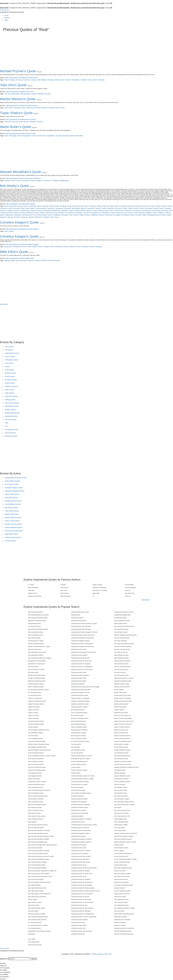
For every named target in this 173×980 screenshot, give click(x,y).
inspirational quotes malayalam (80, 675)
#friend (83, 211)
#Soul (132, 215)
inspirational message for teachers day (82, 647)
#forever (89, 211)
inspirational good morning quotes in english (84, 624)
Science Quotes (10, 433)
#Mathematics (64, 181)
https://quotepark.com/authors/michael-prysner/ (22, 78)
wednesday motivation (121, 917)
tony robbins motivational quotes (124, 885)
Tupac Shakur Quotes (12, 481)
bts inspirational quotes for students (38, 690)
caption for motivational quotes (37, 701)
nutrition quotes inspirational (122, 661)
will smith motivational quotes (123, 931)
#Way (144, 215)
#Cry (35, 215)
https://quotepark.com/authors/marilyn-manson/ (22, 105)
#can (125, 213)
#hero (25, 247)
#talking (7, 261)
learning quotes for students (79, 730)
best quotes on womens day (36, 664)
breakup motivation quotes (36, 684)
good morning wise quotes (36, 879)
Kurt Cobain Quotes (12, 484)
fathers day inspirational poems (37, 805)
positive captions (119, 690)
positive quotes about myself (122, 695)
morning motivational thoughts (80, 782)
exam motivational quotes (36, 787)
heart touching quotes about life (37, 920)
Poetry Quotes (10, 376)
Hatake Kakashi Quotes (13, 537)
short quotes (118, 808)
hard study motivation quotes (36, 908)
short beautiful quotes (120, 793)
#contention (78, 213)
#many (18, 181)
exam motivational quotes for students (39, 790)
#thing (99, 206)
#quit (27, 208)
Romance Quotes (11, 380)
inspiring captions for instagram (80, 698)
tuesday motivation (120, 888)
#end (171, 211)
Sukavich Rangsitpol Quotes (15, 491)
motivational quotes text (78, 923)
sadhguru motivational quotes (123, 762)
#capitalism (51, 136)
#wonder (45, 206)
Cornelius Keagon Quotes (14, 488)
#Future (87, 215)
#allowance (9, 215)
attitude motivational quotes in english (39, 647)
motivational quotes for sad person (81, 900)
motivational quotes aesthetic (80, 854)
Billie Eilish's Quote (14, 252)
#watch (11, 231)
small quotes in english (121, 825)
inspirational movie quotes (79, 649)
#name (23, 108)
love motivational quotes (78, 750)
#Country (19, 80)
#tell (104, 206)
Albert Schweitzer (65, 596)
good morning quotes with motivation (39, 874)
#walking (63, 206)
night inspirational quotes (121, 655)
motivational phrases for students (81, 851)
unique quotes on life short (122, 894)
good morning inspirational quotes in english (41, 836)
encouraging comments (35, 773)
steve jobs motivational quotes (123, 839)
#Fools (163, 215)
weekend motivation (120, 923)
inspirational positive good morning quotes (83, 652)
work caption (32, 939)
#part (104, 208)
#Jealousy (24, 217)
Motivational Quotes (12, 406)
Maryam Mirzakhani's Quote (21, 172)
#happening (56, 211)
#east (34, 136)
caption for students (34, 707)
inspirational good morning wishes (81, 626)
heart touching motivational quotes (38, 917)
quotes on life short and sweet (123, 724)
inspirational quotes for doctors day (81, 661)
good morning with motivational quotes (39, 882)
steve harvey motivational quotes (124, 836)
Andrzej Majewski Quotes (14, 527)
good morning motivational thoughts (39, 859)
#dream (34, 94)
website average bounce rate (102, 954)
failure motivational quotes (36, 793)
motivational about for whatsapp (80, 805)
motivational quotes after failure (80, 859)
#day (37, 213)
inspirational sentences (78, 684)
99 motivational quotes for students (38, 615)
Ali (93, 596)
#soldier (84, 80)
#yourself (13, 206)
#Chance (47, 181)
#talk (12, 261)
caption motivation (33, 718)
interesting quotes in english (79, 707)
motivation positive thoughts (79, 799)
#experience (128, 211)
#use (90, 80)
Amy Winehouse (130, 593)
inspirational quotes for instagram (81, 664)
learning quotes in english (79, 733)
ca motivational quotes (35, 695)
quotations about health (121, 713)
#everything (156, 211)
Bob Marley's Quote (15, 186)
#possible (68, 208)
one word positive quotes (121, 675)
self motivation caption (121, 787)
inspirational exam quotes (79, 621)
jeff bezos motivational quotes (80, 718)
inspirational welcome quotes (80, 695)
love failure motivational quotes (80, 741)
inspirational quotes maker (79, 672)
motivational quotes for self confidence (82, 902)
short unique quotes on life (122, 816)
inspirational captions (77, 618)
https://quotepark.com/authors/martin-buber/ (21, 133)
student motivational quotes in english (125, 842)
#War (6, 80)
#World (31, 217)
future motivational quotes (36, 819)
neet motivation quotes (121, 632)
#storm (117, 206)
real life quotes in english (121, 744)
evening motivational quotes (36, 785)
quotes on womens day (121, 730)
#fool (95, 211)
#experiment (119, 211)
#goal (77, 211)
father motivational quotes (36, 802)
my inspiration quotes (120, 618)
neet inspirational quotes (121, 629)
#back (2, 215)
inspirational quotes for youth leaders (82, 670)
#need (130, 208)
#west (6, 136)
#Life (52, 217)
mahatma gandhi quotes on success (82, 756)
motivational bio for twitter (79, 810)
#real (6, 108)
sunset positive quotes (121, 865)
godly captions (32, 822)
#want (57, 206)
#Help (81, 215)
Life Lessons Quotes (12, 403)
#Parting (65, 215)
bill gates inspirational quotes (37, 675)
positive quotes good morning (123, 701)
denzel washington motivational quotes (39, 750)
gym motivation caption (35, 902)
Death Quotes (10, 383)
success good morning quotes (123, 854)
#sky (152, 206)
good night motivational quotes (37, 888)
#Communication (68, 136)
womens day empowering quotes (124, 934)
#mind (141, 208)
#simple (158, 206)
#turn (86, 206)
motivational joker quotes (78, 836)
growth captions (33, 900)
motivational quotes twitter (79, 925)
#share (170, 206)
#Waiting (94, 215)
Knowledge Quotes (11, 429)
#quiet (33, 208)
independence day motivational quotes (39, 931)
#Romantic (16, 94)
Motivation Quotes (11, 436)
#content (86, 213)
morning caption (76, 773)
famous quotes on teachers (36, 799)
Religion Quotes (10, 410)
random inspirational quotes (122, 736)
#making (50, 80)
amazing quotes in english (36, 641)
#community (41, 136)
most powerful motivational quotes (81, 793)
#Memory (109, 215)
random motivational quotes (122, 739)
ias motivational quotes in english (38, 925)
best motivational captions (36, 655)
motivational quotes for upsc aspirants (82, 908)
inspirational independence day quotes (82, 638)
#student (7, 181)
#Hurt (50, 215)
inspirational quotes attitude (79, 655)
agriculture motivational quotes (37, 621)
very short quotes (119, 911)
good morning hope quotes (36, 828)
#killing (44, 80)
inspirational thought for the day (80, 693)
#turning (80, 206)
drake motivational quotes (36, 762)
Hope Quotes (10, 390)
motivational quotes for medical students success (85, 891)
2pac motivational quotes (35, 612)
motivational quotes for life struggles (82, 885)
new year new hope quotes (122, 649)
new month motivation (121, 641)
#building (141, 213)
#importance (25, 211)
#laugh (10, 211)
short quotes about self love (122, 810)
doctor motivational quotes (36, 753)
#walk (70, 206)
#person (98, 208)
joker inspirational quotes (78, 724)
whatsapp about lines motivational (124, 928)
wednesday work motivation (122, 920)
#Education (79, 136)
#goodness (65, 211)
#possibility (76, 208)
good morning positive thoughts (37, 868)
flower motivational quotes (36, 810)
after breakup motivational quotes (38, 618)
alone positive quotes (34, 638)
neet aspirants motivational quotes (124, 626)
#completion (95, 213)
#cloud (113, 213)
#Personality (42, 215)
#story (92, 247)
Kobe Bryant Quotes (12, 511)
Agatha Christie (33, 593)
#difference (30, 213)
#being (168, 213)
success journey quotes (121, 856)
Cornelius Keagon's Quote (19, 222)
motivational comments (78, 822)
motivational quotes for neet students (82, 894)
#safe (10, 208)
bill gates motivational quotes (37, 678)
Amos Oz (128, 590)
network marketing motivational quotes (125, 635)
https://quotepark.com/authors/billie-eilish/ (20, 258)
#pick (11, 108)
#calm (130, 213)
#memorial (148, 208)
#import (33, 211)
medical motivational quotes (79, 762)
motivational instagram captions (80, 833)
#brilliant (149, 213)
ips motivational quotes (78, 710)
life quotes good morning (78, 736)
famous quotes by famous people (38, 796)
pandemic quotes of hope (122, 684)
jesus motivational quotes (79, 721)
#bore (40, 247)
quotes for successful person (123, 716)
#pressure (51, 208)
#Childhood (57, 215)
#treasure (93, 206)
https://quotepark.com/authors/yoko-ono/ (20, 92)
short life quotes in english (122, 799)
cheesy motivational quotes (36, 724)
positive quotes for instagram (123, 698)
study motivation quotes (121, 848)
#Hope (169, 215)
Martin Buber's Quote (16, 127)
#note (125, 208)
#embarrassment (7, 213)
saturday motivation (120, 773)
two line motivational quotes (122, 891)
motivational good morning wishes (81, 831)
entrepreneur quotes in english (37, 782)
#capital (59, 136)
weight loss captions (120, 925)
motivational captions (77, 816)
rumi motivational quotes (121, 753)
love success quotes (77, 753)
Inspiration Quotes (11, 396)
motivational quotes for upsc (79, 905)
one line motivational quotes (122, 667)
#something (137, 206)
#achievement (27, 215)
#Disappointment (153, 215)
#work (95, 80)
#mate (155, 208)
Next (6, 304)
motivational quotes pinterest (79, 920)
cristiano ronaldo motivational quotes (39, 744)
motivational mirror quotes (79, 845)
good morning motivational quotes (38, 854)
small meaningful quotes (121, 822)
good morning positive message (37, 862)
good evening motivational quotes (38, 825)
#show (164, 206)
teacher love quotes (120, 871)
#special (123, 206)
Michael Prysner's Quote (18, 71)
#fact (52, 247)
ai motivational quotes (34, 626)
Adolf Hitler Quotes (11, 534)
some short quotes (120, 828)
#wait (75, 206)
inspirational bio (76, 615)
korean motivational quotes (79, 727)
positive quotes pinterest (121, 704)
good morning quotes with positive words (40, 877)
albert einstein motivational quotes (38, 629)
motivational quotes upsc (78, 928)
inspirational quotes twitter (79, 678)
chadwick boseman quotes (36, 721)
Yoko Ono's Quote (13, 85)
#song (130, 206)
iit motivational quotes (34, 928)
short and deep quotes (121, 790)
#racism (68, 80)
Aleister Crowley (97, 585)
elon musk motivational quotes (37, 767)
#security (4, 208)
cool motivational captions (36, 733)
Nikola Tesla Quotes (12, 514)
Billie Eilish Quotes (11, 498)
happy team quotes (34, 905)
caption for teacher (33, 710)
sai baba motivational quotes (122, 764)
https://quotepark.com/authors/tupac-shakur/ (21, 119)
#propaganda (26, 136)
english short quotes (34, 779)
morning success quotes (78, 790)
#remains (17, 208)
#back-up (73, 247)
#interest (17, 211)
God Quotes (9, 363)
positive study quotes (120, 707)
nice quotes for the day (121, 652)
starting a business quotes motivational (126, 833)
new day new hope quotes (122, 638)
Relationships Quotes (12, 413)
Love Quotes (9, 347)
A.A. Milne (31, 585)
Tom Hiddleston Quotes (13, 504)
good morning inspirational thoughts (39, 839)
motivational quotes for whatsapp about (83, 914)
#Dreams (48, 94)
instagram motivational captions (80, 701)
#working (101, 80)
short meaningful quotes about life (124, 802)
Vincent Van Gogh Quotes (14, 531)
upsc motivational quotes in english (124, 908)
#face (111, 211)
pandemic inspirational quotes (123, 681)
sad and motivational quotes (122, 756)
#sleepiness (17, 247)
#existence (138, 211)
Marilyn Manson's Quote (18, 99)
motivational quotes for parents (80, 897)
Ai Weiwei (63, 585)
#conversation (60, 213)
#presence (59, 208)
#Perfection (59, 247)
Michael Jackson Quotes (13, 524)
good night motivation (34, 885)
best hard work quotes (35, 649)
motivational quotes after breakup (81, 856)
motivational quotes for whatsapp (81, 911)
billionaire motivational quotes (37, 681)
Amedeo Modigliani (131, 588)
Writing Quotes (10, 400)
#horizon (40, 211)
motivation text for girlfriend (79, 802)
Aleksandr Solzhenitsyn (99, 588)
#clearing (119, 213)
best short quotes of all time (36, 670)
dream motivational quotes (36, 764)
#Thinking (55, 181)
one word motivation (120, 672)
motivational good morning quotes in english (84, 825)
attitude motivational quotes (36, 644)
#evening (51, 108)
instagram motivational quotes (80, 704)
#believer (40, 181)
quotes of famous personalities (123, 718)
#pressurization (41, 208)
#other (57, 80)
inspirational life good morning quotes (82, 644)
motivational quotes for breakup (80, 871)
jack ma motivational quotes (79, 713)
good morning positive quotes (37, 865)
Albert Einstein (65, 593)
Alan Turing (64, 590)
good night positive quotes (36, 891)
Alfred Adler (96, 593)
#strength (110, 206)
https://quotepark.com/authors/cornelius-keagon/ (22, 229)
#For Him (7, 94)
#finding (44, 108)
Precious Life (4, 10)
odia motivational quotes (121, 664)
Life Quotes (9, 350)
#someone (146, 206)
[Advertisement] (69, 48)
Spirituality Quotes (11, 416)
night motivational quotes (121, 658)
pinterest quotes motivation (122, 687)
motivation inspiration (77, 796)
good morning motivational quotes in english (41, 856)
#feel (106, 211)
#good (72, 211)
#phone (84, 208)
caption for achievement (35, 698)
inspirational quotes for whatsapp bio (82, 667)
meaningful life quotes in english (80, 759)
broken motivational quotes (36, 687)
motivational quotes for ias (79, 877)
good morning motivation (35, 848)
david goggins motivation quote (37, 747)
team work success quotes (122, 877)
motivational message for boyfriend (81, 839)
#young (20, 206)
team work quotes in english (122, 874)
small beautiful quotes (120, 819)
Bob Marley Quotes (12, 508)
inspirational (32, 934)
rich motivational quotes (121, 747)
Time (7, 423)
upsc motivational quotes (121, 905)
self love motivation (120, 785)
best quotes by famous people (37, 661)
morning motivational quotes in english (82, 779)
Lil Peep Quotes (10, 541)
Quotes (7, 366)
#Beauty (10, 217)
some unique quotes (120, 831)
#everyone (26, 181)
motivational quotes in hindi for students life (84, 917)
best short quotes (33, 667)
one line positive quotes (121, 670)
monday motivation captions (79, 770)
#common (27, 80)
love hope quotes (76, 744)
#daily (42, 213)
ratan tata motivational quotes (123, 741)
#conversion (49, 213)
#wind (52, 206)
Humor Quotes (10, 356)
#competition (105, 213)
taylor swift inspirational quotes (123, 868)
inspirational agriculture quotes (80, 612)
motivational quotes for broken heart (82, 874)
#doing (34, 80)
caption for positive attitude (36, 704)
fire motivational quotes (35, 808)
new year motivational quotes (123, 647)
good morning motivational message (39, 851)
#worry (26, 206)
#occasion (118, 208)
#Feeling (138, 215)
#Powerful (8, 122)
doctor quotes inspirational (36, 759)
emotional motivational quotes (37, 770)
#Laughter (117, 215)
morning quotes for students (79, 785)
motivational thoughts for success (124, 612)
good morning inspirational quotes (38, 833)
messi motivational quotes (79, 764)
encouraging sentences (35, 776)
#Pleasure (38, 217)
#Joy (71, 215)
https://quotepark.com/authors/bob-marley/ (20, 204)
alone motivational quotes (36, 635)
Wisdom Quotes (10, 373)
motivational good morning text (80, 828)
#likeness (30, 108)
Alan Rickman (64, 588)
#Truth (62, 108)
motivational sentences (78, 934)
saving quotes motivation (121, 779)
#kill (39, 80)
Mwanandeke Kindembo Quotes (16, 478)
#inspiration (8, 247)
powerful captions (119, 710)
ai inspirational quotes (34, 624)
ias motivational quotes (35, 923)
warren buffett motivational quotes (124, 914)
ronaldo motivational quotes (122, 750)
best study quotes (33, 672)
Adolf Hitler (31, 590)
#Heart (76, 215)
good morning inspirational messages (39, 831)
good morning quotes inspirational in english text (42, 871)
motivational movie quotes (79, 848)
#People (12, 80)
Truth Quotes (9, 370)
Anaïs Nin (128, 596)
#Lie (57, 108)
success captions (119, 851)
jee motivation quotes (77, 716)
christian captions (33, 727)
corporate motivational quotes (37, 741)
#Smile (17, 217)
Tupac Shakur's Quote (16, 113)
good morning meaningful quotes (38, 842)
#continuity (69, 213)
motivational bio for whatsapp (80, 813)
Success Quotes (11, 420)
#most (136, 208)
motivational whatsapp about (122, 615)
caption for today (33, 713)
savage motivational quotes (122, 776)
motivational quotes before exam (81, 862)
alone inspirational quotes (36, 632)
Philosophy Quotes (11, 360)
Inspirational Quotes (12, 353)
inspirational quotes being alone (80, 658)
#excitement (147, 211)
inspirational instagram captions (80, 641)
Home (6, 15)
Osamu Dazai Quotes (12, 521)
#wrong (15, 122)
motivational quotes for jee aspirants (82, 882)
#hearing (47, 211)
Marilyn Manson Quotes (13, 517)
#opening (110, 208)
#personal (91, 208)
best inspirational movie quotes (37, 652)
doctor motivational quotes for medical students (42, 756)
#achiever (18, 215)
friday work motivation (34, 813)
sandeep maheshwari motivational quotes (126, 767)
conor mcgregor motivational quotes (39, 730)
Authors (7, 18)
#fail (29, 247)
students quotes (119, 845)
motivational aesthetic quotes (80, 808)
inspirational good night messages (81, 629)
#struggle (13, 136)
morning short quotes (77, 787)
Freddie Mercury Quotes (13, 501)
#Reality (40, 94)
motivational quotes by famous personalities (84, 868)
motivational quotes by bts (79, 865)
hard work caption (33, 911)
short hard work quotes (121, 796)
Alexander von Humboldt (100, 590)
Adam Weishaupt (33, 588)
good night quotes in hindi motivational (39, 894)
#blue (155, 213)
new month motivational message (124, 644)
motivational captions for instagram (81, 819)
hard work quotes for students (37, 914)
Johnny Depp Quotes (12, 494)
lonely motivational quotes (79, 739)
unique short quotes (120, 897)
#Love (6, 206)
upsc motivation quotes (121, 902)
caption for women (33, 716)
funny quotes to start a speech (37, 816)
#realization (76, 80)
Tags (6, 20)
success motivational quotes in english (125, 859)
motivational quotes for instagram (81, 879)
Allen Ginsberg (129, 585)
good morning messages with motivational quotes (43, 845)
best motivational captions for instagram (40, 658)
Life (6, 426)
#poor (62, 80)
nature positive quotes (121, 624)
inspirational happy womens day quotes (83, 635)
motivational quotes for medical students (83, 888)
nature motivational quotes (122, 621)
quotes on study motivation (122, 727)
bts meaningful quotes (34, 693)
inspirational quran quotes (79, 681)
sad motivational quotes (121, 759)
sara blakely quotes (120, 770)
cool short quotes (33, 736)
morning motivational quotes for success (83, 776)
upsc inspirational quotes (121, 900)
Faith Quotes (9, 393)
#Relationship (25, 94)
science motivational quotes (122, 782)
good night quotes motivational (37, 897)
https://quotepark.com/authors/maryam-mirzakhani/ (23, 178)
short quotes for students (121, 813)
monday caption (76, 767)
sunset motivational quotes (122, 862)
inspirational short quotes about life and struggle (85, 687)
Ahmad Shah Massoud (35, 596)
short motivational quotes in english (124, 805)
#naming (17, 108)
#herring (37, 108)
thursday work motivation (121, 882)
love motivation (75, 747)
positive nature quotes (121, 693)
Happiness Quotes (11, 386)
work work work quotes (35, 945)
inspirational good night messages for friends (84, 632)
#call (135, 213)
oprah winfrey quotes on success (124, 678)
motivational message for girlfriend (81, 842)
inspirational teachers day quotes (81, 690)
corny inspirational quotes (36, 739)
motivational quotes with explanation (82, 931)
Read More (146, 600)
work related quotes (34, 942)
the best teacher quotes (121, 879)
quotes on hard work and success (124, 721)
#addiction (86, 247)
